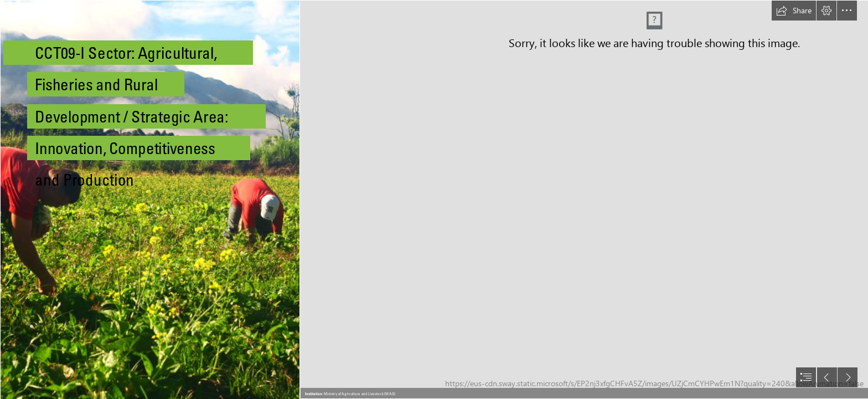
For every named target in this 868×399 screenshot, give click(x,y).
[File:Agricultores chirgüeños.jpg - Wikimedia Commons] (149, 199)
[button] (794, 11)
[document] (434, 199)
